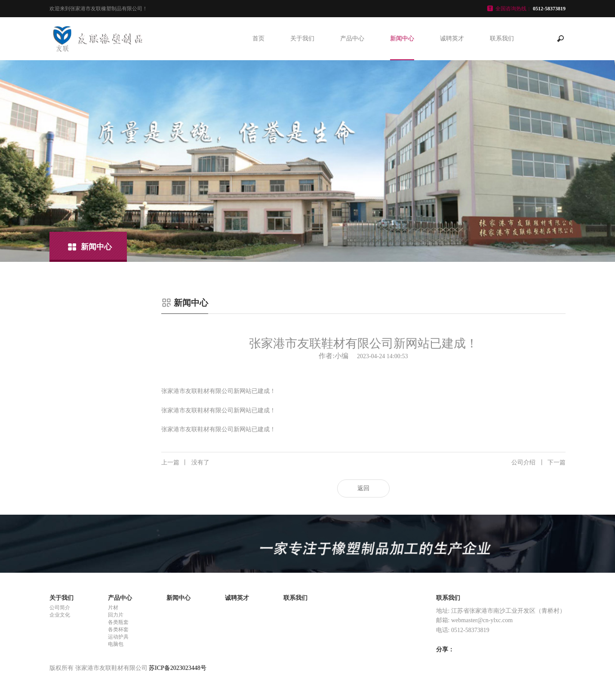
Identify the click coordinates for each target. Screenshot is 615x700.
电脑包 (116, 644)
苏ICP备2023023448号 (178, 668)
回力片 (116, 615)
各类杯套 (118, 629)
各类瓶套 (118, 622)
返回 (363, 488)
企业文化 (60, 615)
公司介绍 (538, 463)
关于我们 (302, 38)
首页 (258, 38)
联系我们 (502, 38)
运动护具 (118, 637)
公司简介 (60, 608)
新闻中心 (402, 38)
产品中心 (352, 38)
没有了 (185, 463)
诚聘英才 (452, 38)
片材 (113, 608)
